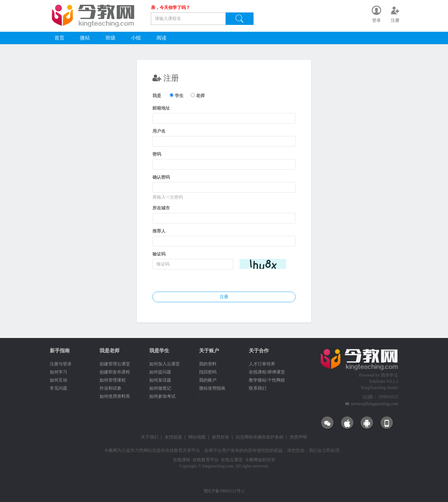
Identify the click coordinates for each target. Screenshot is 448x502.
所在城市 (161, 208)
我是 (157, 96)
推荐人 (159, 231)
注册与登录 (61, 364)
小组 (136, 38)
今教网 (111, 450)
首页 (59, 38)
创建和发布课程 (115, 372)
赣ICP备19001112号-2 (224, 491)
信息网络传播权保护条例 (259, 437)
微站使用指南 (212, 388)
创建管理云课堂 (115, 364)
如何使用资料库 (115, 396)
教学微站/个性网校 (267, 380)
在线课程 (182, 460)
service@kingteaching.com (375, 404)
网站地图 (197, 437)
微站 (85, 38)
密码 (157, 154)
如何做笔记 (160, 388)
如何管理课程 (113, 380)
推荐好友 (221, 437)
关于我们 (150, 437)
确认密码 (161, 177)
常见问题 (58, 388)
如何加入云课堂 (165, 364)
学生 (179, 96)
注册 (224, 297)
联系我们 (258, 388)
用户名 (159, 131)
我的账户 (208, 380)
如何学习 (58, 372)
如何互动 (58, 380)
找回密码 (208, 372)
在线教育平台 (206, 460)
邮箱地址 (161, 108)
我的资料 (208, 364)
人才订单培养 (262, 364)
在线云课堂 (232, 460)
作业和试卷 (110, 388)
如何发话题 (160, 380)
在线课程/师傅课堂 (267, 372)
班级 (110, 38)
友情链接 (173, 437)
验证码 (159, 254)
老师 (200, 96)
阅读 (161, 38)
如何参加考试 (162, 396)
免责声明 (298, 437)
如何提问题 (160, 372)
